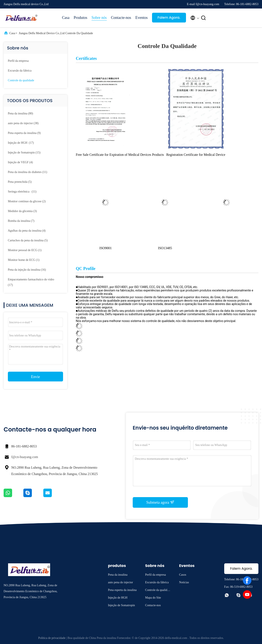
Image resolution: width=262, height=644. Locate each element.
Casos (182, 575)
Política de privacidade (52, 638)
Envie (35, 377)
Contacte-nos (121, 18)
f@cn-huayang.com (25, 457)
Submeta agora (160, 502)
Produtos (80, 18)
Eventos (142, 18)
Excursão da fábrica (20, 71)
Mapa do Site (153, 598)
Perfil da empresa (18, 61)
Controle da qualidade (21, 80)
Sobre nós (99, 18)
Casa (66, 18)
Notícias (184, 582)
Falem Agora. (169, 18)
